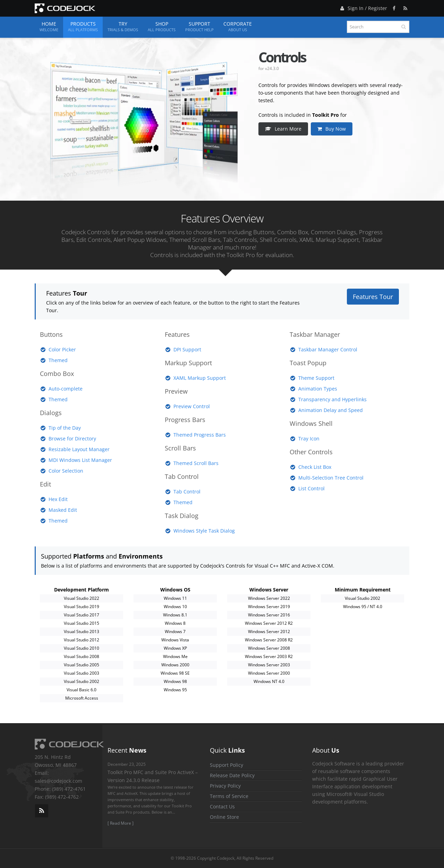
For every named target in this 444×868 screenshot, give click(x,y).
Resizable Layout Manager (79, 449)
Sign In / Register (363, 7)
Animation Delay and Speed (331, 410)
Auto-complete (66, 389)
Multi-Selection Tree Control (331, 478)
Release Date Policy (232, 775)
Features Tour (373, 297)
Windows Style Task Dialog (204, 531)
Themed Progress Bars (200, 435)
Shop (162, 27)
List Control (311, 488)
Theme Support (316, 378)
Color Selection (66, 471)
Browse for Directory (72, 439)
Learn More (284, 129)
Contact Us (222, 806)
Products (83, 27)
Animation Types (318, 389)
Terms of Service (229, 796)
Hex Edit (58, 499)
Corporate (238, 27)
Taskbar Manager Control (328, 349)
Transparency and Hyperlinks (332, 399)
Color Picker (62, 349)
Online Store (224, 817)
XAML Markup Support (200, 378)
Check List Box (315, 467)
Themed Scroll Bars (196, 463)
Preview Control (192, 406)
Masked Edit (63, 510)
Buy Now (332, 129)
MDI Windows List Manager (80, 460)
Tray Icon (309, 439)
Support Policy (227, 765)
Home (49, 27)
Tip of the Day (65, 428)
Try (123, 27)
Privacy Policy (225, 786)
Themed (58, 360)
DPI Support (187, 349)
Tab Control (187, 492)
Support (199, 27)
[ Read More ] (121, 823)
